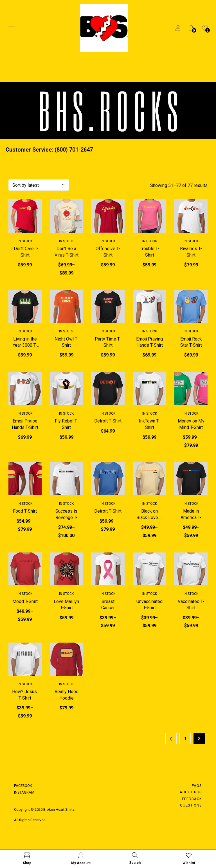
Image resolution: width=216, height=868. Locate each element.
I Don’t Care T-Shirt (25, 252)
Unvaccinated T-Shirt (149, 605)
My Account (81, 863)
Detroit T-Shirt (108, 421)
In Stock (25, 241)
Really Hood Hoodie (67, 695)
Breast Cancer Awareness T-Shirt (108, 605)
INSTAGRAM (24, 793)
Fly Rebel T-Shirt (67, 424)
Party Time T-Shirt (108, 342)
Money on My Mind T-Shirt (191, 424)
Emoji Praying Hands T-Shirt (149, 342)
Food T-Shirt (25, 511)
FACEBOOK (23, 786)
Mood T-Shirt (25, 602)
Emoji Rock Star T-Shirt (191, 342)
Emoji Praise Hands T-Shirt (25, 424)
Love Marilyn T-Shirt (66, 605)
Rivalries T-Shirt (191, 252)
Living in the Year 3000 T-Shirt (25, 342)
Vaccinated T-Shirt (191, 605)
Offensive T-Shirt (108, 252)
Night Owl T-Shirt (67, 342)
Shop (27, 863)
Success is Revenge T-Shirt (67, 515)
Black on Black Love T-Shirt (150, 515)
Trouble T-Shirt (149, 252)
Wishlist (189, 863)
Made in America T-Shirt (191, 515)
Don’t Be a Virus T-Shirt (67, 252)
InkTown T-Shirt (149, 424)
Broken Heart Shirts (58, 810)
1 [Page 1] (185, 739)
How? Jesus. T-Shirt (25, 695)
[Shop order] (39, 185)
